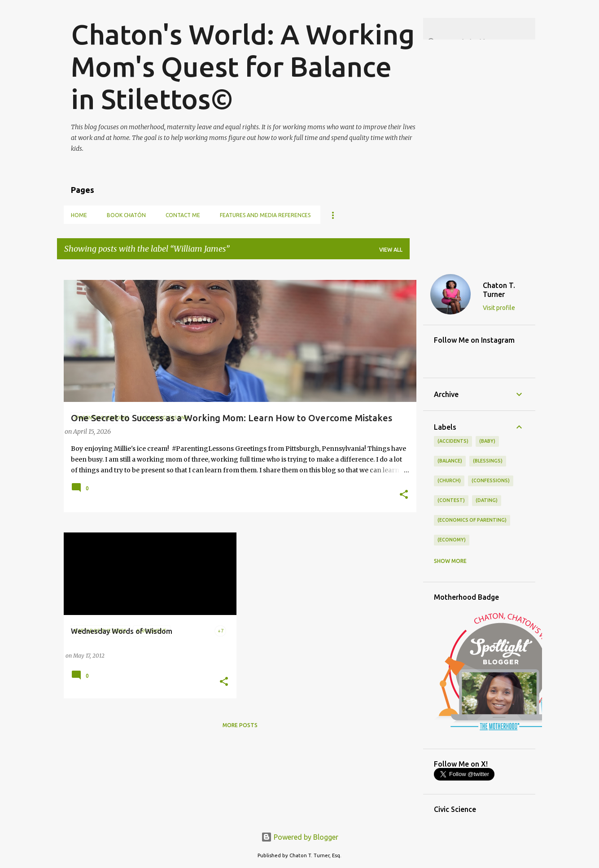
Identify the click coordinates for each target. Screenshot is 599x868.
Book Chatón (126, 215)
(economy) (452, 540)
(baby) (487, 441)
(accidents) (453, 441)
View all (391, 250)
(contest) (451, 500)
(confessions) (491, 480)
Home (79, 215)
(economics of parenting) (472, 520)
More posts (240, 725)
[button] (404, 495)
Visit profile (499, 308)
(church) (449, 480)
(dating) (487, 500)
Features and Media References (265, 215)
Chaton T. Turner (499, 290)
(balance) (450, 461)
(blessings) (488, 461)
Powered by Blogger (300, 837)
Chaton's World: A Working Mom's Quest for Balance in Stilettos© (243, 66)
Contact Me (183, 215)
